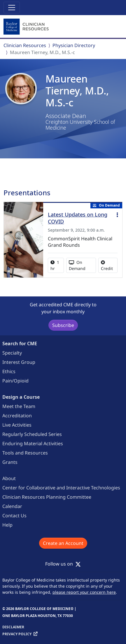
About (9, 478)
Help (7, 525)
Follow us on (63, 564)
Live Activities (17, 425)
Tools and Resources (25, 453)
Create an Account (63, 543)
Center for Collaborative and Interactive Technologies (61, 488)
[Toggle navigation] (12, 8)
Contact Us (14, 516)
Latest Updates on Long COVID (78, 218)
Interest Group (19, 362)
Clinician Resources (25, 45)
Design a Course (21, 397)
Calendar (12, 506)
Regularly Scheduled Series (32, 434)
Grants (10, 462)
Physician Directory (74, 45)
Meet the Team (19, 406)
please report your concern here (84, 592)
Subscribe (63, 325)
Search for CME (20, 344)
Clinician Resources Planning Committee (47, 497)
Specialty (12, 353)
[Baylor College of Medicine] (27, 27)
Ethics (9, 371)
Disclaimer (13, 627)
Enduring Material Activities (33, 443)
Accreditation (17, 416)
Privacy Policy (17, 634)
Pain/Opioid (15, 381)
